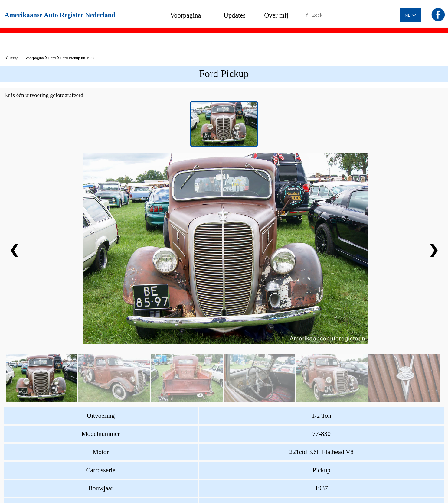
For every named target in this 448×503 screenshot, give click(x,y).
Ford (52, 58)
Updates (235, 15)
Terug (12, 58)
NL (410, 15)
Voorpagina (185, 15)
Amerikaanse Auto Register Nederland (60, 15)
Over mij (276, 15)
